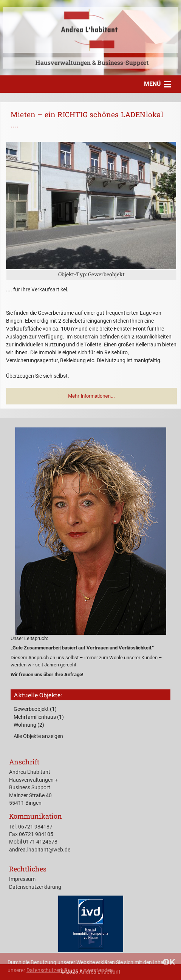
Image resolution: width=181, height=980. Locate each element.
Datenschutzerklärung (53, 970)
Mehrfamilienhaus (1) (39, 717)
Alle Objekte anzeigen (38, 736)
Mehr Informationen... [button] (91, 396)
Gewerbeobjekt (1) (35, 709)
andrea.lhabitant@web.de (40, 850)
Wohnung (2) (29, 725)
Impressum (22, 879)
